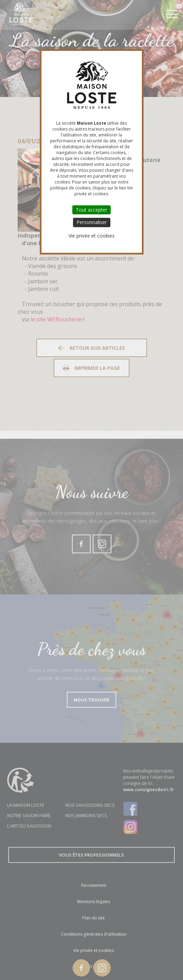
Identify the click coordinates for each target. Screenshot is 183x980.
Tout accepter (91, 210)
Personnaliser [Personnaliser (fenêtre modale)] (92, 222)
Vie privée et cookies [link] (91, 236)
